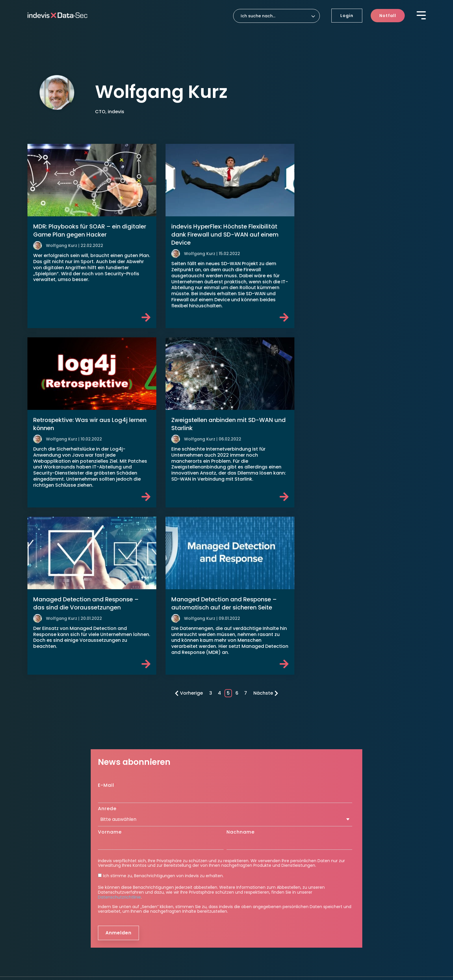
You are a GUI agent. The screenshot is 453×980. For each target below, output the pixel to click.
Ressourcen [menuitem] (345, 863)
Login (347, 16)
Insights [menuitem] (343, 828)
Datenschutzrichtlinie (119, 721)
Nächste (266, 517)
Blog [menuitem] (337, 838)
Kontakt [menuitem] (343, 895)
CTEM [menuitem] (135, 884)
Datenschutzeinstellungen (117, 926)
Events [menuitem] (340, 846)
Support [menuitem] (241, 870)
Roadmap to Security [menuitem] (253, 859)
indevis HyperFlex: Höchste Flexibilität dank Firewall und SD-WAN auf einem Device (223, 233)
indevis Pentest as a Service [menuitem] (158, 892)
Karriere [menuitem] (343, 874)
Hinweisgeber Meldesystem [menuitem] (56, 935)
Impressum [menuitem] (40, 926)
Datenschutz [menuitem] (69, 926)
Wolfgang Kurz (62, 244)
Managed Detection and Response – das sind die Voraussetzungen (222, 421)
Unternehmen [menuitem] (248, 891)
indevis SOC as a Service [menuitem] (155, 875)
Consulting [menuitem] (245, 849)
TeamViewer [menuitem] (244, 880)
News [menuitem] (338, 854)
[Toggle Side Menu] (421, 15)
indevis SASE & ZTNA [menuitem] (150, 846)
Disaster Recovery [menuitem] (249, 838)
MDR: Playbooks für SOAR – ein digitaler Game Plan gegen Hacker (90, 229)
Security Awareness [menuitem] (150, 854)
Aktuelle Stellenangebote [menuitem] (359, 884)
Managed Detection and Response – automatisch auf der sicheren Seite (358, 421)
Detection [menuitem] (141, 866)
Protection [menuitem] (142, 828)
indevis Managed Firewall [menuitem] (155, 838)
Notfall (388, 16)
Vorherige (189, 517)
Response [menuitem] (243, 828)
